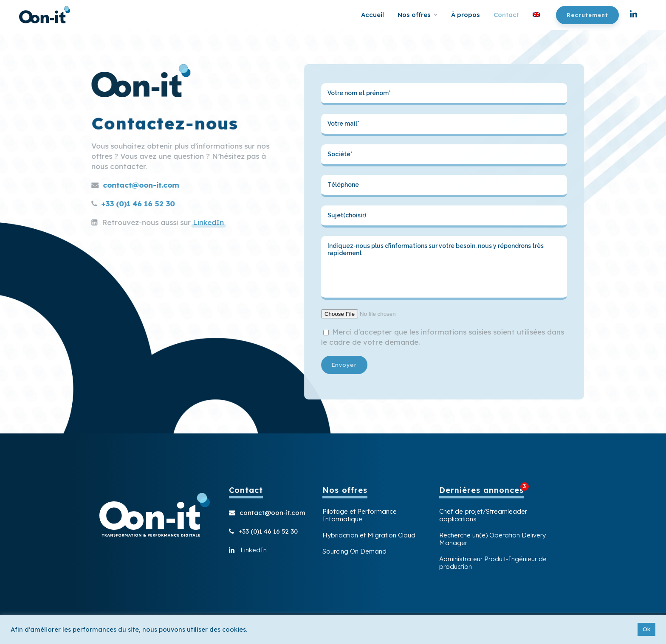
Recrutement (587, 15)
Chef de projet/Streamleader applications (483, 515)
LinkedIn (174, 222)
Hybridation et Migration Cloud (369, 535)
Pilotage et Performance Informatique (360, 515)
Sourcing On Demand (354, 551)
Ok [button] (646, 629)
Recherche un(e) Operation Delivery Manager (492, 539)
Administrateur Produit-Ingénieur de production (493, 563)
